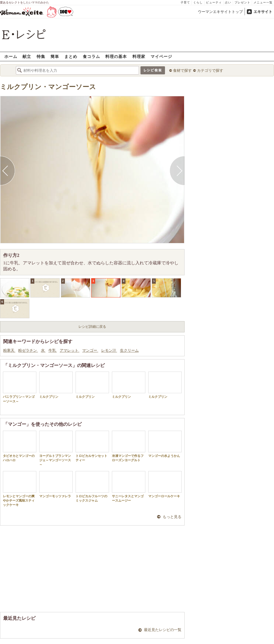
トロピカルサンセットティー (92, 446)
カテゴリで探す (210, 70)
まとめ (71, 56)
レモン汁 (109, 350)
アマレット (70, 350)
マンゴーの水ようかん (165, 444)
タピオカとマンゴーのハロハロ (20, 446)
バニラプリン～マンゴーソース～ (20, 387)
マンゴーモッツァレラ (56, 484)
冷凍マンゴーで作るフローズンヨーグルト (129, 446)
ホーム (11, 56)
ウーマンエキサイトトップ (220, 12)
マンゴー (90, 350)
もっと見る (172, 517)
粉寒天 (9, 350)
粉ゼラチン (28, 350)
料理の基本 (116, 56)
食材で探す (182, 70)
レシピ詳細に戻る (92, 327)
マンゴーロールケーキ (165, 484)
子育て (185, 2)
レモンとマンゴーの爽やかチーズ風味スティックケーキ (20, 489)
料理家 (139, 56)
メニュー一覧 (263, 2)
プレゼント (242, 2)
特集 (41, 56)
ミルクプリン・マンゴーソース (48, 87)
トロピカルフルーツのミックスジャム (92, 487)
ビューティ (214, 2)
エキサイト (263, 12)
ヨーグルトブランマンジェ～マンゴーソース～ (56, 449)
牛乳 (53, 350)
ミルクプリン (56, 385)
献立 (27, 56)
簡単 (55, 56)
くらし (198, 2)
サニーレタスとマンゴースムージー (129, 487)
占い (228, 2)
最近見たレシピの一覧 (163, 630)
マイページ (161, 56)
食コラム (91, 56)
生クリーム (129, 350)
